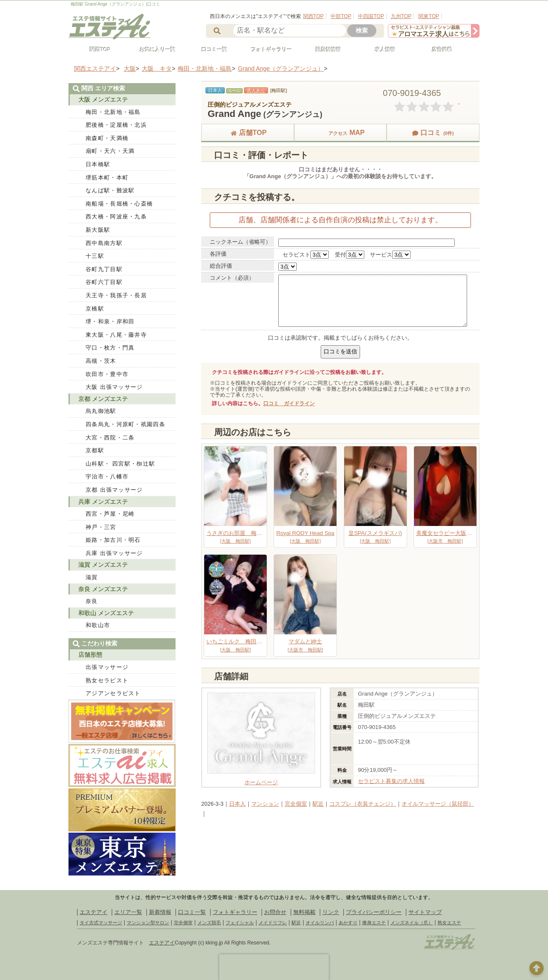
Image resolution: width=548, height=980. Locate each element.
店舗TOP (248, 133)
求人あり (256, 90)
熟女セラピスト (107, 680)
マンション (265, 804)
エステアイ (94, 912)
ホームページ (261, 779)
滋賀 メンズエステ (103, 565)
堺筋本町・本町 (107, 178)
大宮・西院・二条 (110, 438)
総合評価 (221, 266)
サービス (381, 255)
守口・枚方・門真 (110, 348)
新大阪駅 (98, 230)
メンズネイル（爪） (412, 923)
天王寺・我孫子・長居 (116, 295)
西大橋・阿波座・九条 (116, 217)
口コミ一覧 (211, 50)
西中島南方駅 (104, 243)
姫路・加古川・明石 (113, 540)
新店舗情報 (325, 50)
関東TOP (429, 16)
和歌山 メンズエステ (106, 613)
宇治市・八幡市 (107, 477)
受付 (340, 255)
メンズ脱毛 (209, 923)
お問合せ (275, 912)
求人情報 (381, 50)
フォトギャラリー (268, 50)
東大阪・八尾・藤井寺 (116, 335)
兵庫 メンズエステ (103, 502)
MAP (340, 133)
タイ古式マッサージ (101, 923)
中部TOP (341, 16)
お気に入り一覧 (154, 50)
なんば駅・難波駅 (110, 190)
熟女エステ (449, 923)
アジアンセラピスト (113, 693)
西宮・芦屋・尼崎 (110, 514)
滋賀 (92, 577)
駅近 (318, 804)
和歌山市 (98, 625)
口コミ (433, 133)
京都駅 (95, 450)
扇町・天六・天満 (110, 151)
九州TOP (401, 16)
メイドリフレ (273, 923)
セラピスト (296, 255)
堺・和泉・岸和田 (110, 321)
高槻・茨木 (101, 361)
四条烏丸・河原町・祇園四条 (125, 424)
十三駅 (95, 256)
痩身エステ (374, 923)
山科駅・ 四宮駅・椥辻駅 (120, 464)
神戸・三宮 (101, 527)
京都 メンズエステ (103, 399)
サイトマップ (425, 912)
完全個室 (296, 804)
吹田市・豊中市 (107, 374)
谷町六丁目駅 (104, 282)
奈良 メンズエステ (103, 589)
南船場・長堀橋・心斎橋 (119, 204)
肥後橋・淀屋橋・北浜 (116, 125)
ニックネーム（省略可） (240, 242)
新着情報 (160, 912)
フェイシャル (240, 923)
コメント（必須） (232, 278)
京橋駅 (95, 309)
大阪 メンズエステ (103, 99)
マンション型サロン (148, 923)
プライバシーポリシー (374, 912)
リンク (331, 912)
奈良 (92, 601)
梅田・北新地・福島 (113, 112)
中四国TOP (371, 16)
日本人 (237, 804)
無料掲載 (304, 912)
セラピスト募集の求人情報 (391, 781)
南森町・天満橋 (107, 138)
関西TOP (313, 16)
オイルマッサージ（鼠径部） (438, 804)
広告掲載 (438, 50)
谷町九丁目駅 (104, 269)
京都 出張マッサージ (114, 490)
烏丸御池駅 (101, 411)
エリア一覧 (128, 912)
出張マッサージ (107, 667)
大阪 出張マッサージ (114, 387)
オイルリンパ (320, 923)
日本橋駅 (98, 164)
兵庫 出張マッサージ (114, 553)
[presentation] (274, 967)
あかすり (348, 923)
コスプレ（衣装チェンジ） (363, 804)
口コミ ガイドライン (289, 403)
